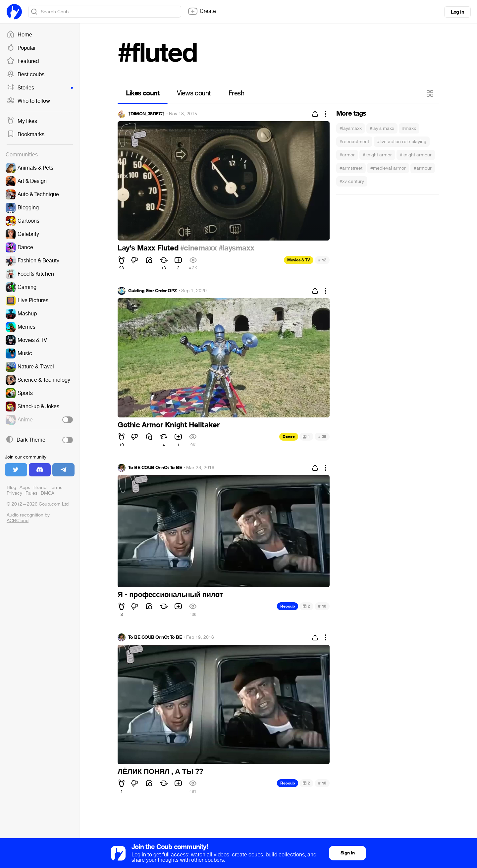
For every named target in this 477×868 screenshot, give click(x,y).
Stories (40, 88)
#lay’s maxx (382, 128)
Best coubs (26, 75)
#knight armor (377, 155)
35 (322, 436)
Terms (56, 488)
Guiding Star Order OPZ (153, 291)
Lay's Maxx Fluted (149, 248)
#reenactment (354, 142)
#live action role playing (402, 142)
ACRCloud (18, 521)
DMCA (48, 493)
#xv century (352, 181)
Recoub (288, 606)
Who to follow (28, 101)
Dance (289, 437)
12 (322, 260)
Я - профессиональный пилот (170, 595)
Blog (11, 488)
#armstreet (351, 168)
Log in (457, 12)
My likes (22, 121)
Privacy (14, 493)
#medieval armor (388, 168)
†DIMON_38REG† (146, 114)
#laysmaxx (351, 128)
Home (19, 35)
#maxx (409, 128)
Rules (31, 493)
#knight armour (416, 155)
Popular (21, 48)
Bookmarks (26, 135)
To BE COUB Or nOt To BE (155, 468)
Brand (40, 488)
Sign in (347, 853)
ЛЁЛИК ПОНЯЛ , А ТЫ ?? (160, 772)
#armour (423, 168)
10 (322, 606)
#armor (347, 155)
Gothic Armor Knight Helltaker (169, 425)
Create (202, 11)
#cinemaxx (198, 248)
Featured (23, 61)
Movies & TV (299, 260)
